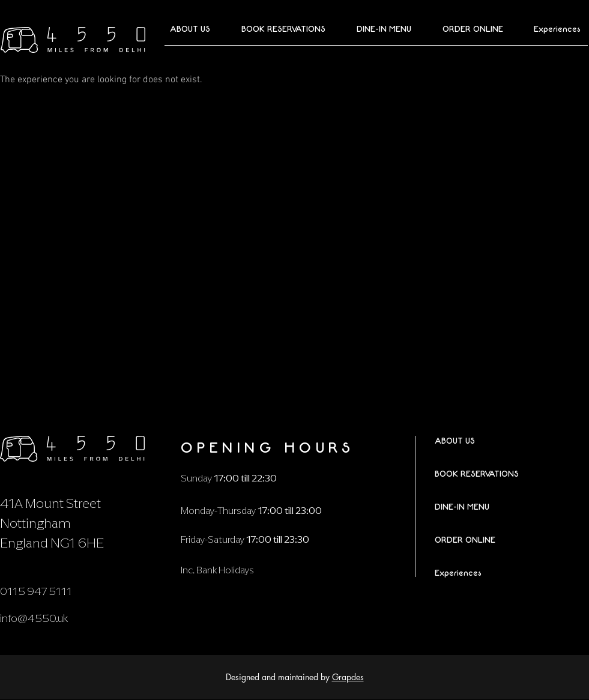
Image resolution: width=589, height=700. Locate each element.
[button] (466, 29)
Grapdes (348, 677)
